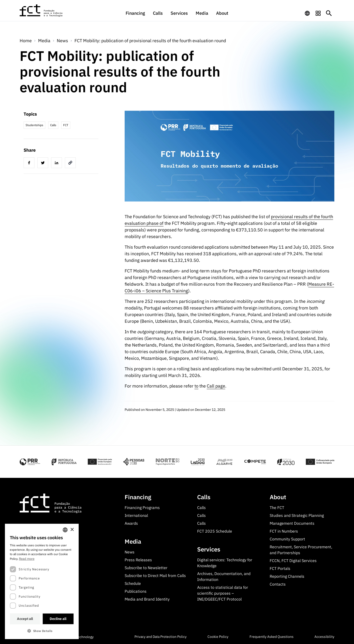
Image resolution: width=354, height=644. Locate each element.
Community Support (287, 539)
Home (26, 41)
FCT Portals (280, 568)
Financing (135, 13)
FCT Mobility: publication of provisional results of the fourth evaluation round (150, 41)
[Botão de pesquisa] (329, 13)
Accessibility (324, 637)
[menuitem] (135, 15)
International (136, 515)
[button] (42, 631)
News (62, 41)
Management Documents (292, 523)
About (222, 13)
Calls (158, 13)
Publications (136, 591)
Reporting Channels (287, 576)
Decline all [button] (58, 619)
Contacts (278, 584)
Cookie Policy (218, 637)
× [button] (72, 530)
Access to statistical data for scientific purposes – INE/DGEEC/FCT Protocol (223, 593)
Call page (216, 386)
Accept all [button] (25, 619)
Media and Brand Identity (147, 599)
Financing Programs (142, 508)
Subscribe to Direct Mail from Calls (155, 576)
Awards (131, 523)
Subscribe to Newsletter (146, 568)
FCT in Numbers (284, 531)
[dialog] (42, 581)
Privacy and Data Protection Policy (161, 637)
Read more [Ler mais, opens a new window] (27, 559)
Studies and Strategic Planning (297, 515)
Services (179, 13)
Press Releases (138, 560)
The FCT (277, 508)
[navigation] (307, 13)
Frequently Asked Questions (272, 637)
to (196, 386)
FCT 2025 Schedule (215, 531)
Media (202, 13)
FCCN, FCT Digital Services (293, 561)
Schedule (133, 583)
